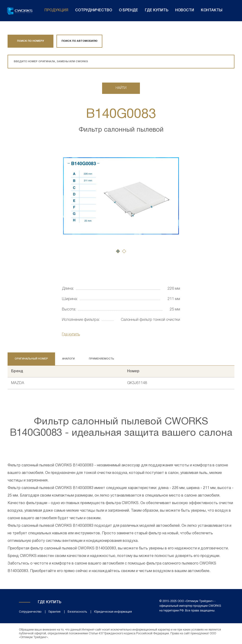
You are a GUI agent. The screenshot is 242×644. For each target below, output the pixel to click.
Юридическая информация (113, 612)
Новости (185, 10)
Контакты (212, 10)
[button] (118, 251)
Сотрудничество (94, 10)
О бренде (128, 10)
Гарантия (54, 612)
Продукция (56, 10)
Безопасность (77, 612)
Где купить (157, 10)
